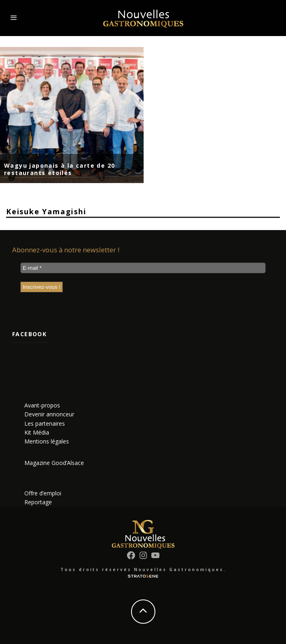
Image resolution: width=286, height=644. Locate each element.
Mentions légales (47, 441)
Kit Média (37, 432)
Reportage (38, 502)
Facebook (29, 334)
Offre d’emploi (43, 493)
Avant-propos (42, 405)
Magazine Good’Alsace (54, 463)
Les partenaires (45, 423)
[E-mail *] (143, 268)
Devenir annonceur (49, 414)
